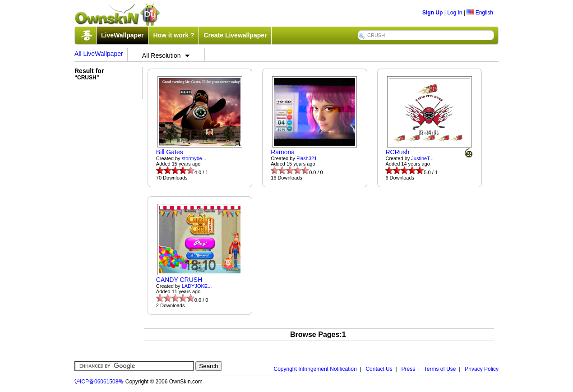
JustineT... (422, 158)
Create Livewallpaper (235, 35)
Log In (455, 13)
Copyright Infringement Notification (315, 369)
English (480, 13)
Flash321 (307, 158)
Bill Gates (170, 152)
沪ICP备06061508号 (99, 382)
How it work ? (173, 35)
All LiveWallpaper (99, 54)
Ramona (283, 152)
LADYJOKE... (197, 286)
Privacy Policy (482, 369)
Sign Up (432, 13)
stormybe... (194, 158)
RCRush (397, 152)
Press (409, 369)
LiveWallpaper (122, 35)
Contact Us (379, 369)
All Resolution (166, 55)
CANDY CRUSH (179, 280)
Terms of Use (440, 369)
